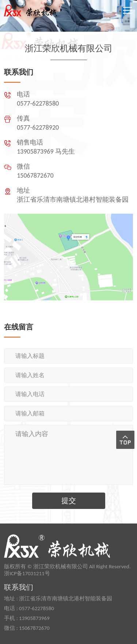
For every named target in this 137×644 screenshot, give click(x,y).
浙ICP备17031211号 (27, 573)
